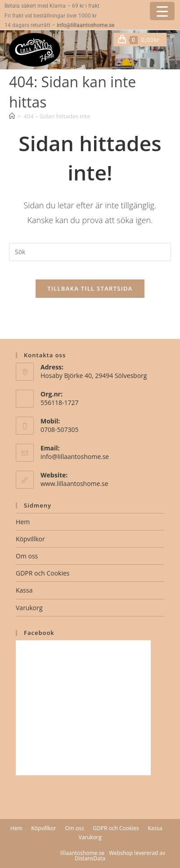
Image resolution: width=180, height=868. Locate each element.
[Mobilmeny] (163, 40)
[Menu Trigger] (162, 11)
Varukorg (29, 608)
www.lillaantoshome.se (74, 483)
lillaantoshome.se (82, 853)
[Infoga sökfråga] (90, 252)
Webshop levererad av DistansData (120, 856)
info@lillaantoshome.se (85, 25)
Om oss (27, 556)
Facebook (39, 633)
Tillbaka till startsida (90, 288)
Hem (23, 522)
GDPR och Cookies (43, 573)
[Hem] (12, 116)
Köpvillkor (30, 539)
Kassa (24, 590)
